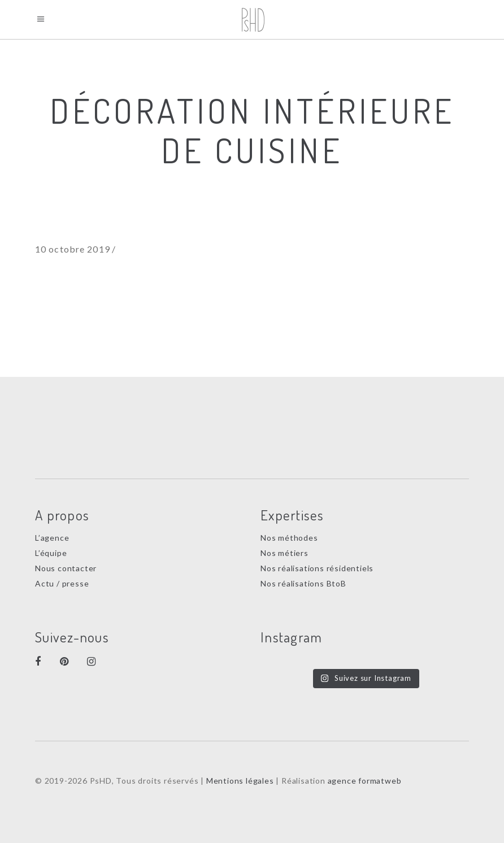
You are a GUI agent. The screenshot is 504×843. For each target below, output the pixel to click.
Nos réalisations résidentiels (317, 568)
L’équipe (51, 553)
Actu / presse (62, 583)
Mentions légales (240, 781)
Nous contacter (66, 568)
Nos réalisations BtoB (303, 583)
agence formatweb (365, 781)
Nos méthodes (289, 538)
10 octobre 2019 (73, 249)
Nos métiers (284, 553)
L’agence (52, 538)
